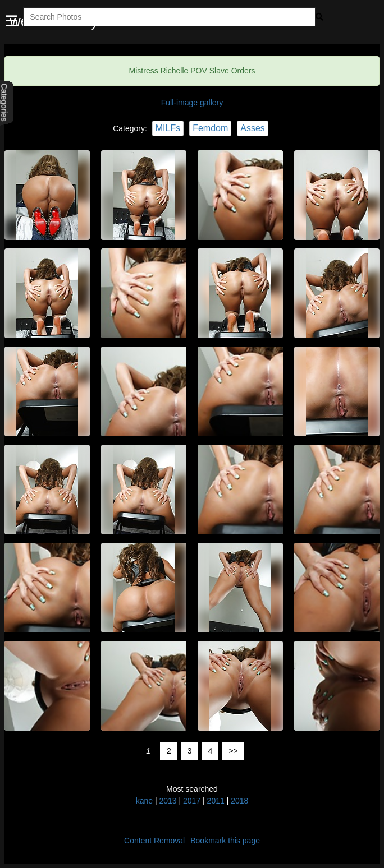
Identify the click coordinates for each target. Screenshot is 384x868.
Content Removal (154, 841)
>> (233, 751)
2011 (216, 801)
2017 (192, 801)
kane (144, 801)
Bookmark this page (225, 841)
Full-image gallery (192, 103)
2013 (168, 801)
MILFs (168, 128)
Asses (253, 128)
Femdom (210, 128)
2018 (239, 801)
